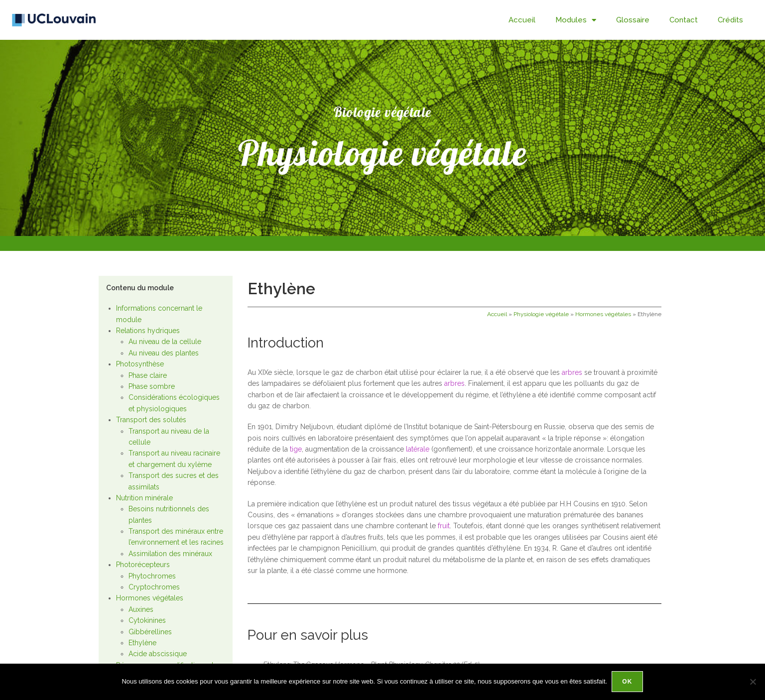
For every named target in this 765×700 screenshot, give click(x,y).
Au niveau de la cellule (165, 342)
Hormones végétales (150, 598)
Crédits (730, 20)
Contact (684, 20)
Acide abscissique (158, 654)
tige (296, 449)
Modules (576, 20)
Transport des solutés (151, 420)
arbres (572, 372)
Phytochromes (152, 576)
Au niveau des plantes (164, 353)
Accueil (522, 20)
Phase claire (148, 375)
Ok (628, 682)
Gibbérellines (150, 632)
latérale (418, 449)
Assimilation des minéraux (170, 554)
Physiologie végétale (541, 314)
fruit (444, 526)
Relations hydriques (148, 331)
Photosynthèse (140, 364)
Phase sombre (152, 386)
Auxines (141, 609)
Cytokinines (147, 620)
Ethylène (142, 643)
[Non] (753, 682)
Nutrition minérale (144, 498)
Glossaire (633, 20)
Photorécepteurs (143, 565)
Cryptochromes (154, 587)
